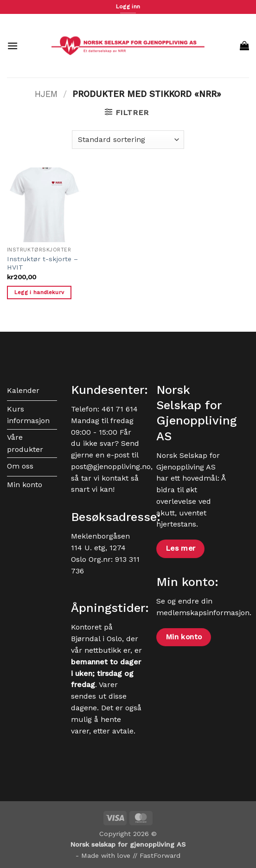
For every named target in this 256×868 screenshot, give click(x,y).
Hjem (46, 94)
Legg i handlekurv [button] (39, 292)
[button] (13, 46)
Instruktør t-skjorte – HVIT (42, 263)
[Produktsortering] (128, 140)
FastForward (160, 855)
